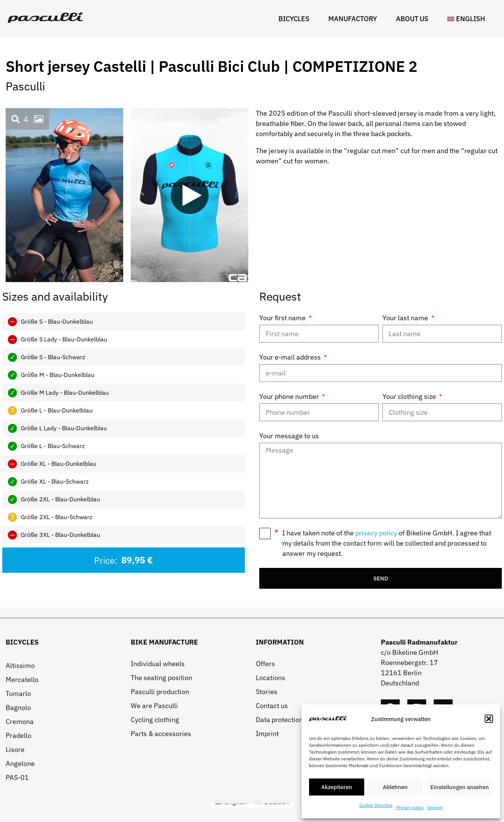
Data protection (279, 813)
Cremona (20, 815)
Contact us (272, 799)
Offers (265, 757)
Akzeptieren (337, 787)
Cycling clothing (155, 813)
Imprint (435, 807)
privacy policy (450, 533)
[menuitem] (468, 19)
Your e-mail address (364, 357)
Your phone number (363, 396)
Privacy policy (410, 807)
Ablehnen (395, 787)
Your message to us (363, 436)
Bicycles (296, 19)
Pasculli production (160, 785)
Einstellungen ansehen (460, 787)
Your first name (357, 318)
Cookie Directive (376, 805)
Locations (271, 771)
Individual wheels (158, 757)
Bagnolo (18, 801)
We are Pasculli (154, 799)
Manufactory (355, 19)
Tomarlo (18, 787)
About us (414, 19)
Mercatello (22, 773)
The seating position (162, 771)
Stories (267, 785)
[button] (489, 719)
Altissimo (20, 759)
